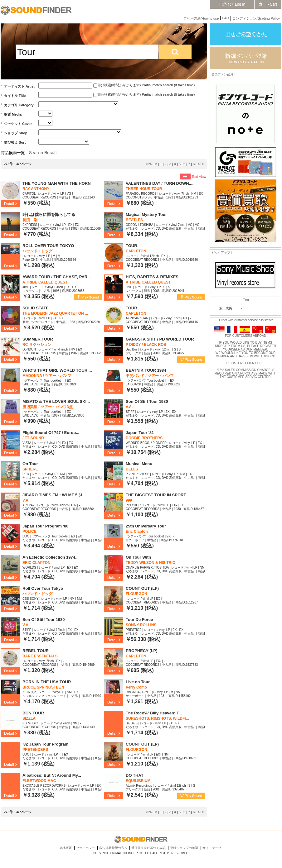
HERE (260, 363)
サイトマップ (212, 848)
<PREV (151, 164)
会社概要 (66, 848)
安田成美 (226, 308)
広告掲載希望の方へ (113, 848)
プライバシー (85, 848)
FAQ (226, 18)
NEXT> (198, 164)
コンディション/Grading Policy (256, 18)
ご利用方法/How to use (201, 18)
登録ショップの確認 (184, 848)
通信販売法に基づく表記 (148, 848)
